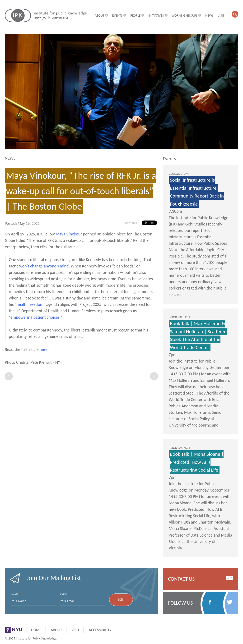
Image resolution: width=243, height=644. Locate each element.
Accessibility (100, 630)
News (209, 16)
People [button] (137, 16)
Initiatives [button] (158, 16)
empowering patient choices (35, 317)
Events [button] (119, 16)
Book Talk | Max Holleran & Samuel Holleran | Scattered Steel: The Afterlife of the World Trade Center (198, 335)
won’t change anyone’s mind (44, 266)
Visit (221, 16)
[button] (235, 14)
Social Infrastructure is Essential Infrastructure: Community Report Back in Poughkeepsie (197, 192)
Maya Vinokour (69, 234)
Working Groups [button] (186, 16)
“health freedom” (30, 304)
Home (36, 630)
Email (65, 595)
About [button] (101, 16)
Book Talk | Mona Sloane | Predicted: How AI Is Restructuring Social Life (197, 462)
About (56, 630)
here (43, 350)
